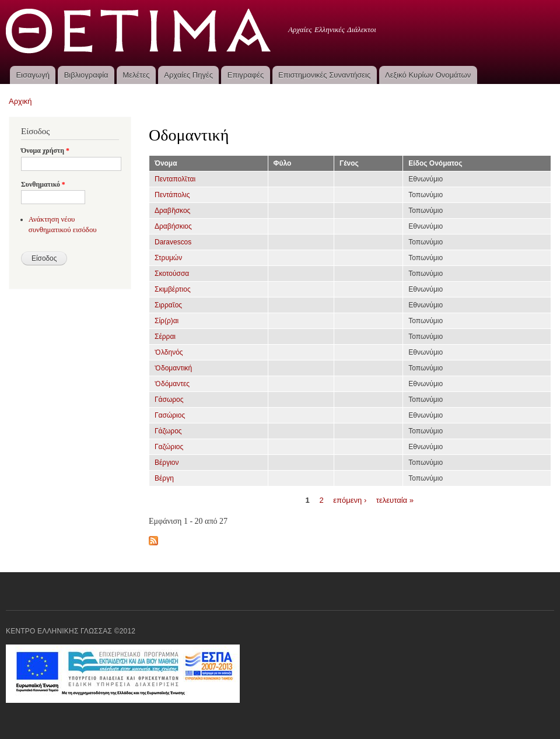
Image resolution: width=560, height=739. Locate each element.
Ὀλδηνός (169, 352)
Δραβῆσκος (172, 211)
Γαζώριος (169, 447)
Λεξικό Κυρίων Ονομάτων (428, 75)
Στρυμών (168, 258)
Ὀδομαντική (173, 368)
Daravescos (173, 242)
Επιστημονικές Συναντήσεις (324, 75)
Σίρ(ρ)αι (167, 321)
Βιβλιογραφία (86, 75)
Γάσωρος (169, 400)
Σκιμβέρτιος (173, 289)
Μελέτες (136, 75)
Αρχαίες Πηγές (188, 75)
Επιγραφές (246, 75)
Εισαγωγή (32, 75)
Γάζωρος (168, 431)
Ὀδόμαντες (172, 384)
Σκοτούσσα (172, 274)
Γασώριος (170, 415)
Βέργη (164, 478)
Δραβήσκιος (173, 226)
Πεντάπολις (172, 195)
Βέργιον (167, 463)
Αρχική (20, 101)
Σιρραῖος (168, 305)
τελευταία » (395, 500)
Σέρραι (165, 337)
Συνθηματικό (43, 184)
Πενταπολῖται (175, 179)
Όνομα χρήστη (45, 150)
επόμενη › (350, 500)
